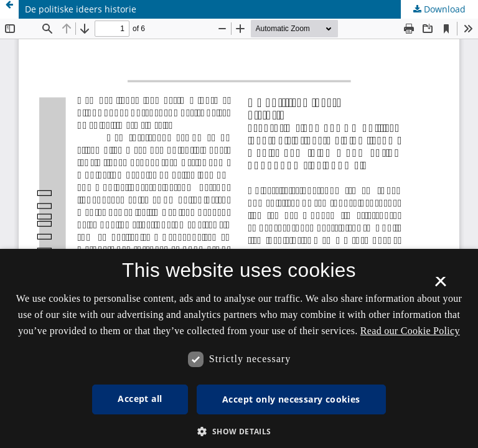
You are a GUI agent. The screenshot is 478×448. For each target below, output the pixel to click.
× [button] (440, 286)
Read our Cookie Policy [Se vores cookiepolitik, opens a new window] (410, 331)
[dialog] (239, 348)
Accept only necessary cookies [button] (291, 399)
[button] (239, 432)
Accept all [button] (140, 399)
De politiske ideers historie (81, 9)
